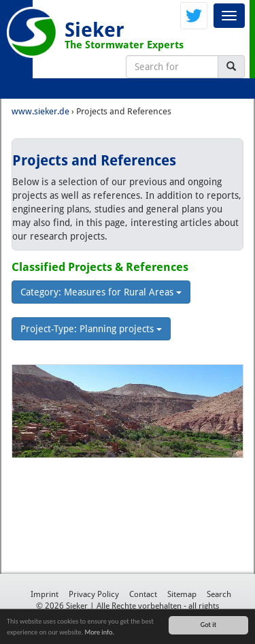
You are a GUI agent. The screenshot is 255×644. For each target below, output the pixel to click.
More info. (99, 633)
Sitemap (182, 594)
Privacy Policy (94, 594)
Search (219, 594)
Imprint (45, 594)
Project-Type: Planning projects (91, 329)
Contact (143, 594)
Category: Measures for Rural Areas (101, 292)
